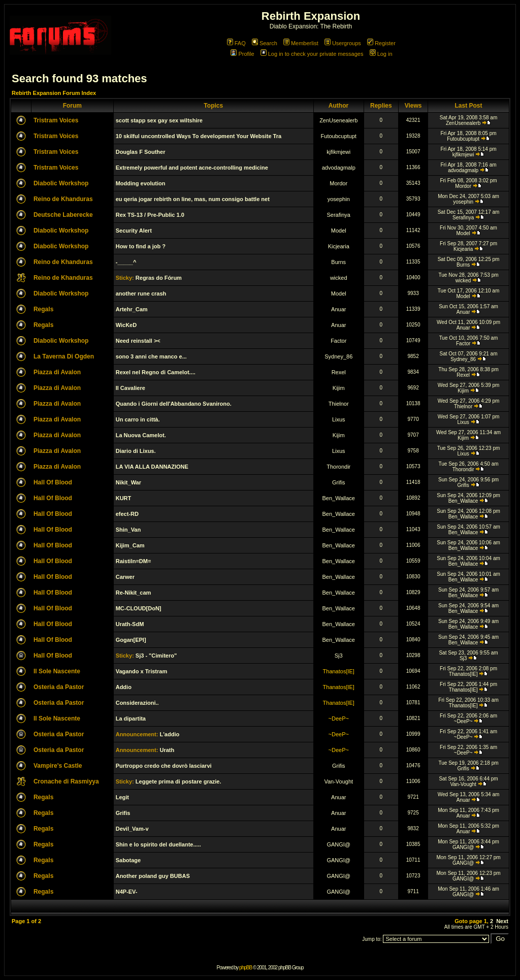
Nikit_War (128, 482)
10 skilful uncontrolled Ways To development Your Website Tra (199, 136)
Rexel (339, 372)
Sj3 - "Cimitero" (156, 656)
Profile (242, 54)
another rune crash (141, 293)
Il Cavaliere (131, 388)
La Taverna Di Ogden (64, 356)
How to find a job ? (141, 246)
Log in (381, 54)
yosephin (339, 199)
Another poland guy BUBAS (153, 876)
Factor (338, 341)
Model (339, 231)
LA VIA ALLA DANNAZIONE (152, 467)
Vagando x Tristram (141, 671)
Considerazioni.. (137, 703)
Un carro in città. (138, 419)
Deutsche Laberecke (63, 215)
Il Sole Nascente (57, 671)
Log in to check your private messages (312, 54)
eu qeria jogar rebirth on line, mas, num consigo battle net (193, 199)
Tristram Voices (56, 120)
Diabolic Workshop (61, 183)
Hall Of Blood (53, 482)
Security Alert (134, 231)
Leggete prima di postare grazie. (178, 781)
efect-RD (127, 514)
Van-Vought (338, 781)
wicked (339, 278)
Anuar (338, 309)
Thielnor (339, 404)
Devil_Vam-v (132, 829)
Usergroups (343, 43)
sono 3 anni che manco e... (151, 356)
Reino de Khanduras (63, 199)
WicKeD (126, 325)
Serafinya (339, 215)
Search (265, 43)
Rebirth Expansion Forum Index (54, 93)
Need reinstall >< (138, 341)
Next (502, 921)
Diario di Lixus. (136, 451)
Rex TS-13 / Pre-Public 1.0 (150, 215)
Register (381, 43)
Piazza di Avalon (57, 372)
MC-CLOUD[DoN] (139, 608)
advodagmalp (339, 168)
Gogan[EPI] (131, 640)
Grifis (339, 482)
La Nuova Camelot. (141, 435)
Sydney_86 (338, 356)
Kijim (339, 388)
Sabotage (128, 860)
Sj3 (339, 656)
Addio (124, 687)
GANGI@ (338, 844)
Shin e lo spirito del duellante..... (158, 844)
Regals (43, 309)
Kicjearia (339, 246)
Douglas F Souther (141, 152)
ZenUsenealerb (338, 120)
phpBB (246, 968)
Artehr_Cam (132, 309)
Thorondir (338, 467)
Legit (122, 797)
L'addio (169, 734)
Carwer (125, 577)
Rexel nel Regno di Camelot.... (156, 372)
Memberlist (301, 43)
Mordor (338, 183)
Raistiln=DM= (134, 561)
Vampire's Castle (58, 766)
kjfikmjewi (338, 152)
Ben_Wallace (339, 498)
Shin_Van (128, 530)
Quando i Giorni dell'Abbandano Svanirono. (174, 404)
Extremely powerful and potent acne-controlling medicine (192, 168)
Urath (167, 750)
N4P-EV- (127, 892)
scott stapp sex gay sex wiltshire (159, 120)
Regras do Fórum (159, 278)
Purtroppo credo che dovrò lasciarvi (164, 766)
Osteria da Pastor (59, 687)
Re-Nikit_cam (134, 593)
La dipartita (131, 718)
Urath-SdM (130, 624)
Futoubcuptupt (339, 136)
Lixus (339, 419)
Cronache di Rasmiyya (66, 781)
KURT (124, 498)
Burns (338, 262)
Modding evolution (141, 183)
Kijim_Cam (130, 545)
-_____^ (126, 262)
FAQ (236, 43)
